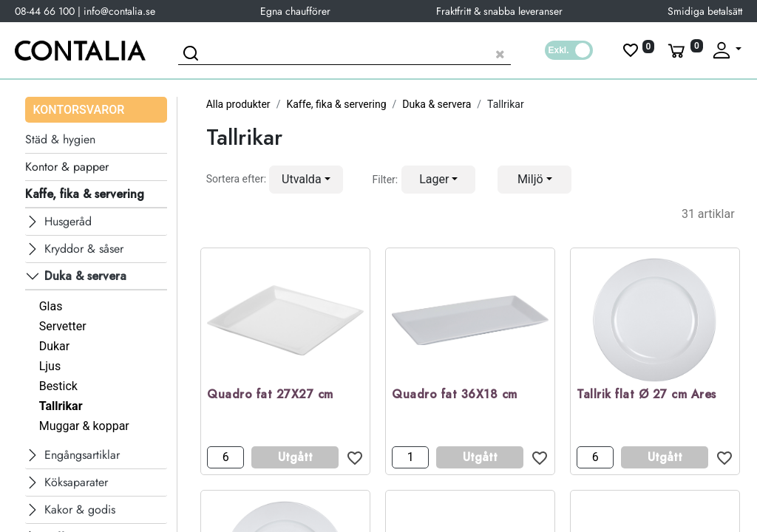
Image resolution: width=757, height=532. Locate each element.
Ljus (50, 366)
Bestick (58, 386)
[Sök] (193, 55)
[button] (306, 180)
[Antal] (225, 457)
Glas (51, 306)
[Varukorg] (684, 50)
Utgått (295, 457)
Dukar (55, 346)
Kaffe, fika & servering (336, 104)
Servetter (63, 326)
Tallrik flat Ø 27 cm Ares (646, 395)
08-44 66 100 (45, 11)
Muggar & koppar (84, 426)
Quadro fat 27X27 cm (270, 395)
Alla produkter (238, 104)
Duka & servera (437, 104)
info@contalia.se (119, 11)
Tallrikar (61, 406)
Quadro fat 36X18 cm (455, 395)
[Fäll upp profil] (726, 50)
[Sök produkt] (344, 52)
